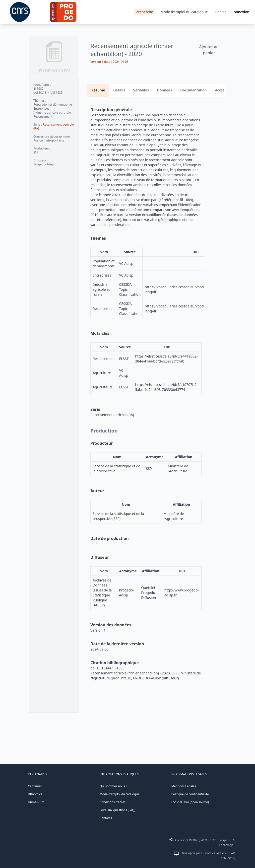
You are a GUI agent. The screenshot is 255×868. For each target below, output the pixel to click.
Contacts (106, 818)
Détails (119, 90)
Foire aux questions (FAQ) (117, 810)
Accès (220, 90)
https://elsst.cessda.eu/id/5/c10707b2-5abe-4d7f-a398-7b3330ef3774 (166, 387)
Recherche (144, 12)
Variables (141, 90)
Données (165, 90)
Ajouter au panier (209, 50)
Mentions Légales (184, 786)
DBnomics (35, 794)
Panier (221, 12)
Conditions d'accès (113, 802)
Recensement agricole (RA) (54, 126)
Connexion (240, 12)
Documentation (194, 90)
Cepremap (35, 786)
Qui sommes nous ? (113, 786)
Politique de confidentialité (190, 794)
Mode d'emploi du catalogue (184, 12)
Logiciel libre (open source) (190, 802)
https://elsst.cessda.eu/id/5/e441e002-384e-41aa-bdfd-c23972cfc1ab (166, 359)
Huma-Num (36, 802)
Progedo (224, 840)
